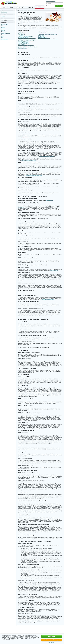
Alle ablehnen (52, 642)
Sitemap (3, 30)
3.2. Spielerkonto (41, 36)
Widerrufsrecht (49, 201)
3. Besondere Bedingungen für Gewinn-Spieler (47, 35)
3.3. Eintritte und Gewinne (43, 37)
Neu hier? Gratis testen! (51, 1)
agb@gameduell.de (25, 137)
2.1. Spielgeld (21, 48)
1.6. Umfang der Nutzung (23, 37)
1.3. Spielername (22, 35)
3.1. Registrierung (41, 36)
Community (31, 7)
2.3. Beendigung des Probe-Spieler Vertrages (46, 32)
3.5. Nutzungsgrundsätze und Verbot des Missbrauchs (48, 39)
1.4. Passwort (21, 36)
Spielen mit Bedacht (5, 33)
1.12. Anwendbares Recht (23, 43)
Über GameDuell (5, 24)
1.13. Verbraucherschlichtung (24, 43)
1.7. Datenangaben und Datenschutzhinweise (27, 38)
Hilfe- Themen (4, 12)
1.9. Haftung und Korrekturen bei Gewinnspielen (27, 40)
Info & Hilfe (40, 7)
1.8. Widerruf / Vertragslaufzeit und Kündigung (27, 39)
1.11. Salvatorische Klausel (23, 42)
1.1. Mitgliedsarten (22, 33)
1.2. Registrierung (22, 34)
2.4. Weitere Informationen (43, 33)
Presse (3, 35)
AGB (2, 29)
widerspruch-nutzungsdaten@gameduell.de (34, 175)
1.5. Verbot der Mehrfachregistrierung (25, 36)
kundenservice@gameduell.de (48, 299)
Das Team (3, 27)
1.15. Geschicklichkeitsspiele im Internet (26, 45)
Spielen (11, 7)
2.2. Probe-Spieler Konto (23, 49)
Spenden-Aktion (5, 39)
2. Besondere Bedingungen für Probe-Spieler (28, 47)
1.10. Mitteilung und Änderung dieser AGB (26, 41)
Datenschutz (4, 32)
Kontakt (3, 16)
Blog (2, 26)
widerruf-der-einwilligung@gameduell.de (47, 156)
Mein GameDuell (20, 7)
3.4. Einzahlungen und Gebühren (44, 38)
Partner (3, 36)
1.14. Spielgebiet (22, 44)
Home (4, 7)
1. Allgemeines (22, 32)
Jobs (2, 38)
